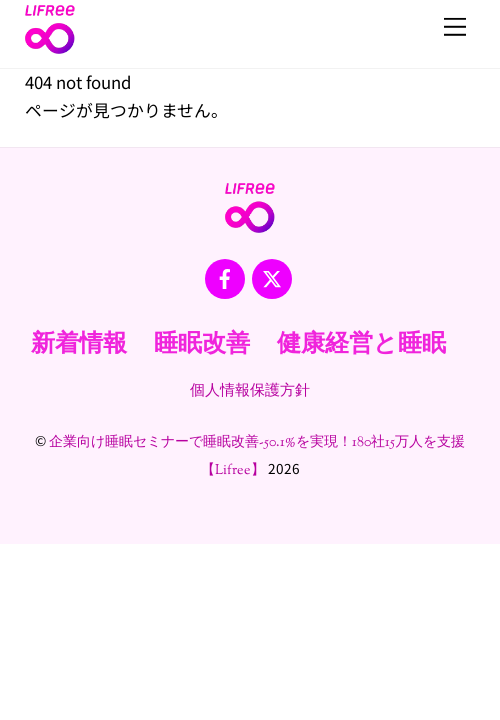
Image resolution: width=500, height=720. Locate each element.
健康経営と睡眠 (361, 345)
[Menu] (455, 27)
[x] (272, 279)
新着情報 (79, 345)
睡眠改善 (202, 345)
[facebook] (225, 279)
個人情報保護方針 (250, 391)
